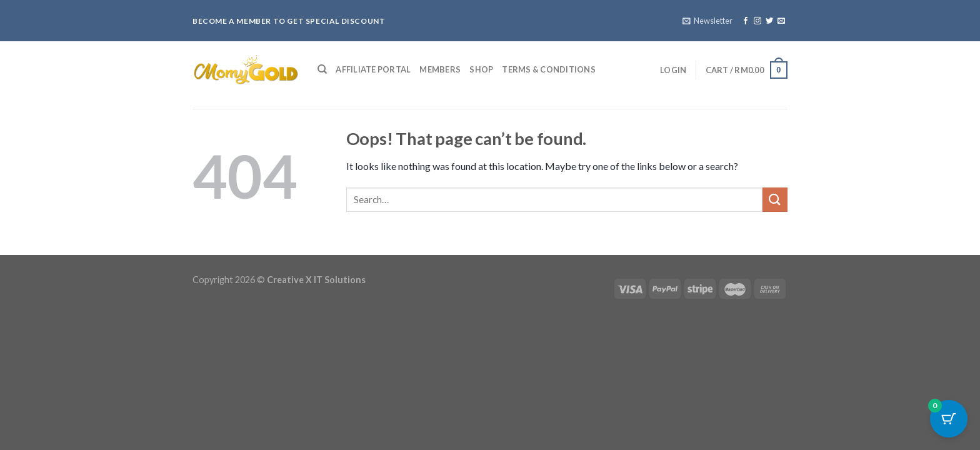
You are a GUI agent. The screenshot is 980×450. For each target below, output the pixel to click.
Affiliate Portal (373, 69)
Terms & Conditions (549, 69)
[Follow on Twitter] (769, 21)
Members (440, 69)
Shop (481, 69)
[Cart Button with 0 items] (949, 419)
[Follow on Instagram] (757, 21)
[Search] (322, 69)
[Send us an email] (781, 21)
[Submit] (775, 200)
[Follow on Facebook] (746, 21)
